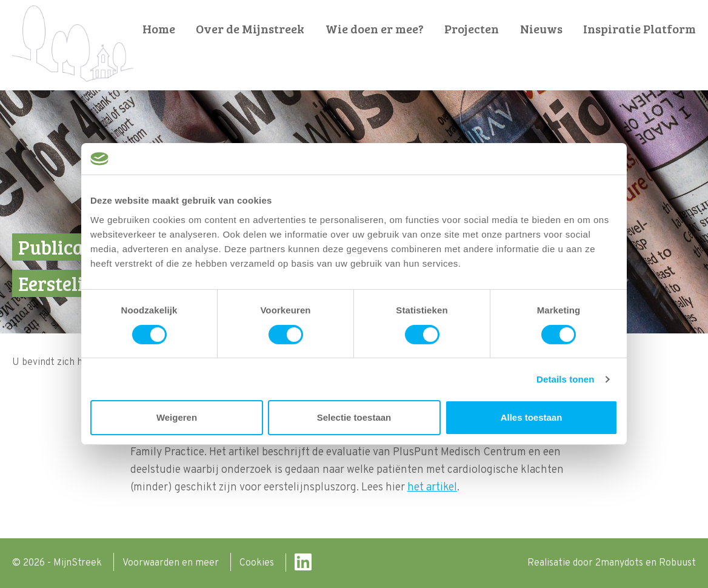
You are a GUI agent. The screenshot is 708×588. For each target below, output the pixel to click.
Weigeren (177, 417)
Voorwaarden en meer (172, 563)
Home (159, 29)
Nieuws (541, 29)
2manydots (619, 563)
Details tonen (565, 379)
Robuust (677, 563)
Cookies (258, 563)
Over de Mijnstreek (250, 29)
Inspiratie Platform (640, 29)
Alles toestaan (532, 417)
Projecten (472, 29)
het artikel (432, 488)
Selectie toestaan (354, 417)
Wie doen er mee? (375, 29)
